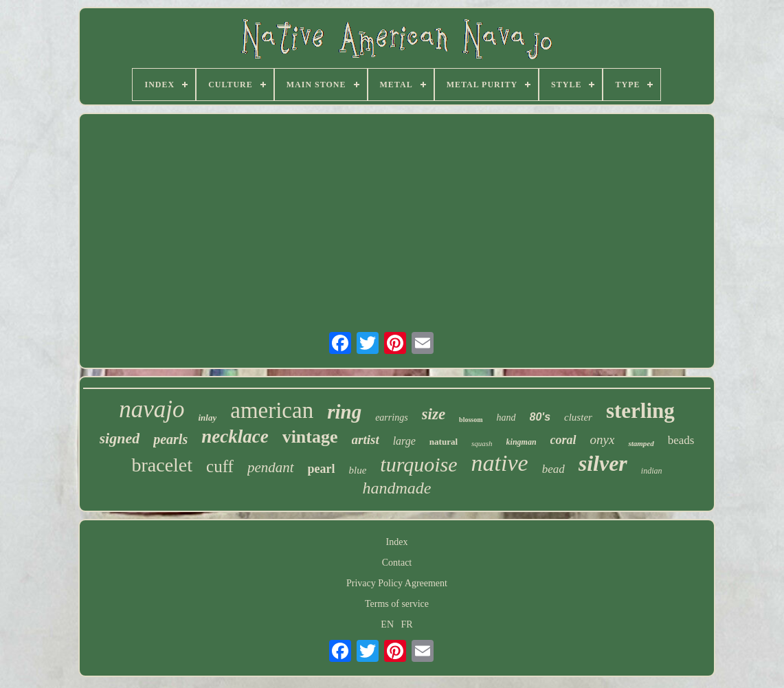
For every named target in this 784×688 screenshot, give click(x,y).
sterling (640, 411)
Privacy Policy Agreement (397, 583)
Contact (397, 563)
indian (652, 471)
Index (397, 542)
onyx (603, 440)
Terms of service (397, 604)
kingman (522, 442)
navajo (152, 409)
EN (387, 624)
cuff (220, 466)
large (404, 441)
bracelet (162, 465)
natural (444, 442)
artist (366, 440)
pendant (271, 467)
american (272, 410)
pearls (170, 439)
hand (506, 418)
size (434, 414)
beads (681, 440)
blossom (471, 420)
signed (120, 438)
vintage (310, 437)
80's (540, 417)
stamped (641, 443)
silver (603, 463)
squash (482, 443)
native (500, 463)
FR (407, 624)
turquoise (418, 464)
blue (358, 470)
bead (553, 469)
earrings (391, 418)
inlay (208, 418)
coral (563, 440)
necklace (235, 436)
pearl (322, 469)
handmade (397, 488)
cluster (578, 417)
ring (344, 412)
